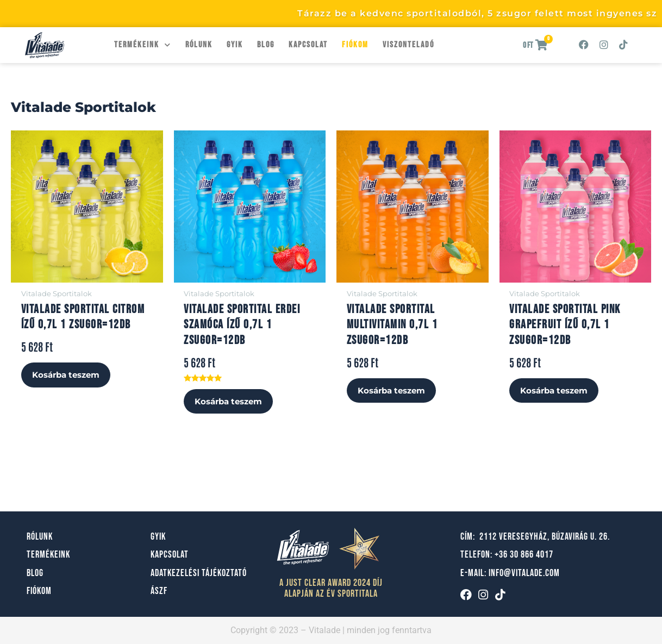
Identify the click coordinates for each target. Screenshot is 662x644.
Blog (266, 45)
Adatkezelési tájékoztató (199, 573)
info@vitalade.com (524, 573)
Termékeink (143, 45)
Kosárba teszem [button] (69, 376)
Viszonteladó (408, 45)
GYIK (235, 45)
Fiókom (355, 45)
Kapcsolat (308, 45)
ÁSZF (159, 592)
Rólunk (199, 45)
